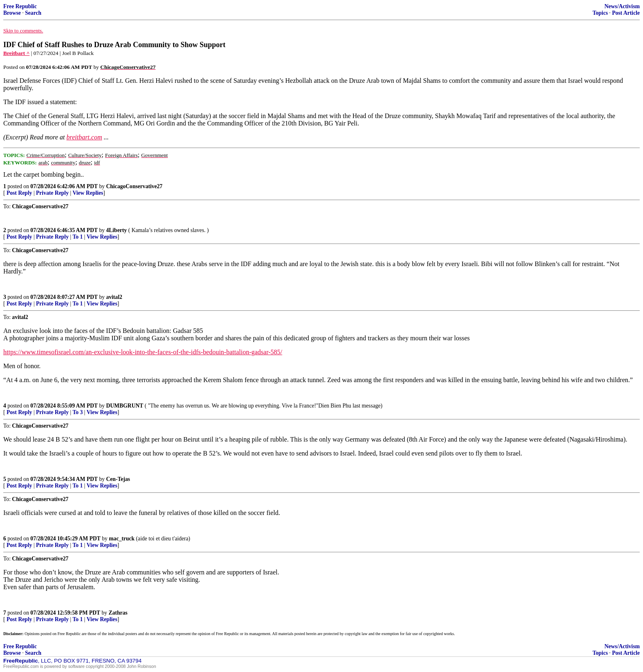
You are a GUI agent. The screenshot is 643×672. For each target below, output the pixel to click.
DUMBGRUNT (125, 406)
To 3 (78, 412)
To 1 (78, 237)
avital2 (114, 297)
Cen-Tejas (118, 479)
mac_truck (122, 539)
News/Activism (622, 6)
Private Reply (52, 193)
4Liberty (117, 230)
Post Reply (19, 193)
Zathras (118, 613)
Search (33, 13)
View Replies (88, 193)
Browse (12, 13)
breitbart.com (84, 137)
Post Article (626, 13)
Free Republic (20, 6)
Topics (600, 13)
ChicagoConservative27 (134, 186)
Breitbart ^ (16, 53)
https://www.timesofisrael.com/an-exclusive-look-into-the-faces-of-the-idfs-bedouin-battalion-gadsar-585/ (143, 352)
